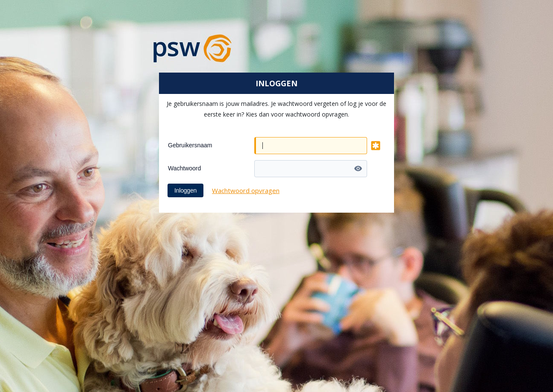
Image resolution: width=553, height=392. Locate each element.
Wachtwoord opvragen (246, 190)
